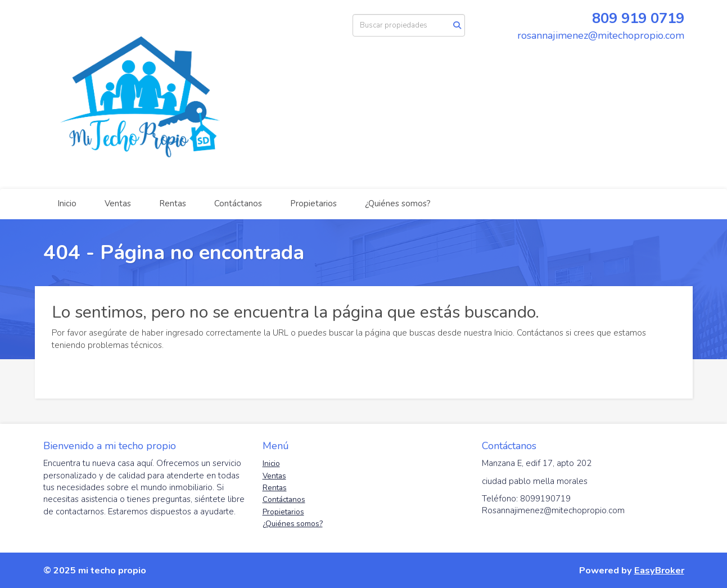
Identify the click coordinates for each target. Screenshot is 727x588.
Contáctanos (238, 203)
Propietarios (313, 203)
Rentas (173, 203)
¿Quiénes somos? (398, 203)
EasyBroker (659, 570)
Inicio (67, 203)
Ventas (118, 203)
